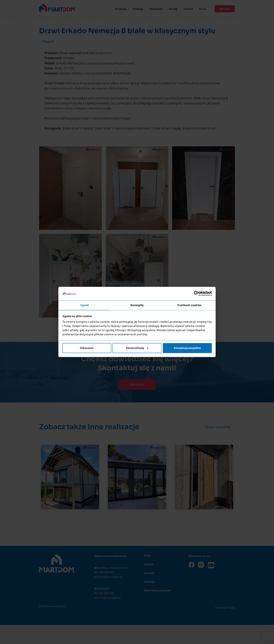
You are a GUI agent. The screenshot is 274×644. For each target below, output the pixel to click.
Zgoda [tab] (85, 305)
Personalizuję (137, 348)
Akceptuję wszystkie (187, 348)
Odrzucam (87, 348)
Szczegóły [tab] (137, 305)
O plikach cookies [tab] (189, 305)
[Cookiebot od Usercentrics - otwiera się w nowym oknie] (197, 294)
